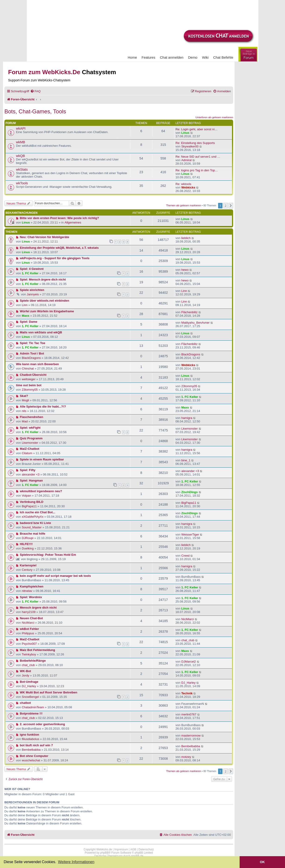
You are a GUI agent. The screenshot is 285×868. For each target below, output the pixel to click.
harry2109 (29, 612)
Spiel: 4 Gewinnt (32, 269)
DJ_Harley (29, 686)
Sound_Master (32, 527)
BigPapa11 (29, 506)
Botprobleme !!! (31, 713)
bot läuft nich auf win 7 (36, 745)
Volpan (26, 496)
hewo (185, 270)
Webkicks (188, 187)
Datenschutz (146, 849)
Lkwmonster (189, 429)
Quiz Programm (31, 438)
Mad (25, 421)
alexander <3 (31, 474)
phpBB (104, 853)
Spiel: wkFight (30, 428)
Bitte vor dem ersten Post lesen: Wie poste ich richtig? (60, 218)
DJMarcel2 (189, 662)
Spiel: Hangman (31, 480)
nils (24, 411)
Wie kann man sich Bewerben (37, 364)
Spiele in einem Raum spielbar (42, 459)
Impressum (121, 849)
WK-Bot (25, 671)
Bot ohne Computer (34, 756)
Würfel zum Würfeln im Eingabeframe (47, 311)
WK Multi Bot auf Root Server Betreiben (49, 692)
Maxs (26, 316)
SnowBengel (30, 697)
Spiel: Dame (29, 322)
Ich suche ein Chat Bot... (38, 512)
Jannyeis (33, 294)
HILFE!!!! (26, 544)
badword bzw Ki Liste (36, 523)
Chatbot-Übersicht (33, 375)
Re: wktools (183, 184)
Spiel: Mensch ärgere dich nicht (43, 279)
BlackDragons (31, 358)
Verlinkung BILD (32, 502)
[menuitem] (35, 91)
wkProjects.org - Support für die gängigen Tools (55, 258)
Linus (185, 133)
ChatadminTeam (33, 707)
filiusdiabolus (31, 739)
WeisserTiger (190, 535)
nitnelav (27, 591)
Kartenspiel (28, 565)
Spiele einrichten (32, 290)
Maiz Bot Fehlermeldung (38, 650)
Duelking (28, 548)
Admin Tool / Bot (32, 353)
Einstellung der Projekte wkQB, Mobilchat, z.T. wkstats (59, 248)
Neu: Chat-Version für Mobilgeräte (45, 237)
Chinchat (28, 369)
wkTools (22, 183)
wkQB (20, 156)
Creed (185, 556)
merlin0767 (189, 714)
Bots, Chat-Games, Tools (35, 111)
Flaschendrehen (32, 417)
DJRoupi (28, 538)
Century (27, 570)
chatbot (25, 703)
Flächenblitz (189, 312)
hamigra (187, 418)
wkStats (22, 169)
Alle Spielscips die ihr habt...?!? (43, 407)
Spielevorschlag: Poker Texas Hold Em (48, 555)
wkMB (21, 142)
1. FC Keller (30, 273)
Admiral (186, 160)
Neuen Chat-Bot (31, 618)
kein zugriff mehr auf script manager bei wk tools (55, 576)
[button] (231, 206)
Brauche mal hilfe (33, 534)
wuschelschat (31, 760)
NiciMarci (28, 623)
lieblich (186, 238)
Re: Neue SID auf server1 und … (198, 157)
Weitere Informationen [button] (76, 862)
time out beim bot (29, 385)
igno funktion (30, 735)
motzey (186, 757)
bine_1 (186, 460)
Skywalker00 (190, 146)
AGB (133, 849)
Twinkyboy (29, 654)
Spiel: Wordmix (31, 597)
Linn (184, 291)
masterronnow (191, 736)
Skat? (24, 396)
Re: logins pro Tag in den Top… (197, 170)
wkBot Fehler (30, 629)
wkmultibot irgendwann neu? (41, 491)
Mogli (25, 400)
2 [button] (226, 206)
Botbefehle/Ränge (33, 661)
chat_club (188, 640)
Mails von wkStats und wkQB (41, 332)
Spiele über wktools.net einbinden (45, 301)
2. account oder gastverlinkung (42, 724)
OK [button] (262, 862)
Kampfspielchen (32, 586)
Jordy (25, 675)
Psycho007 (29, 644)
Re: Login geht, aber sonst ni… (197, 129)
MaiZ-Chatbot (30, 449)
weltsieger (29, 379)
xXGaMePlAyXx (33, 517)
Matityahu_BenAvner (195, 323)
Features (149, 57)
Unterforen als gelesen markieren (214, 117)
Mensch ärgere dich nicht (38, 608)
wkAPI (21, 128)
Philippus (28, 633)
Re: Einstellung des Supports (195, 143)
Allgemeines (73, 222)
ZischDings (189, 492)
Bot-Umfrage (29, 682)
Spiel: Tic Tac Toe (33, 343)
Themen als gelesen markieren (184, 205)
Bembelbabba (31, 750)
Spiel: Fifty (28, 470)
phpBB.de (137, 856)
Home (132, 57)
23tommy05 (30, 390)
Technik (187, 693)
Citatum (27, 453)
